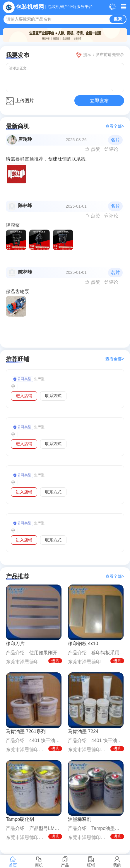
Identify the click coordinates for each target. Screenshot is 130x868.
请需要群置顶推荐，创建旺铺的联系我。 (48, 159)
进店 (55, 661)
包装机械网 (30, 7)
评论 (111, 149)
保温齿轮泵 (18, 292)
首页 (13, 862)
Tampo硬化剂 (20, 819)
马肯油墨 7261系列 (26, 731)
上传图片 (20, 101)
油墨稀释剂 (80, 819)
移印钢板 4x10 (83, 644)
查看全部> (115, 126)
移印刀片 (15, 644)
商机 (39, 862)
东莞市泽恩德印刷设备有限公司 (26, 662)
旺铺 (91, 862)
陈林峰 (25, 205)
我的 (117, 862)
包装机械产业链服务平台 (70, 7)
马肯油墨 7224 (83, 731)
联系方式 (53, 396)
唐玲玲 (25, 139)
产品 (65, 862)
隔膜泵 (13, 225)
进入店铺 (24, 396)
